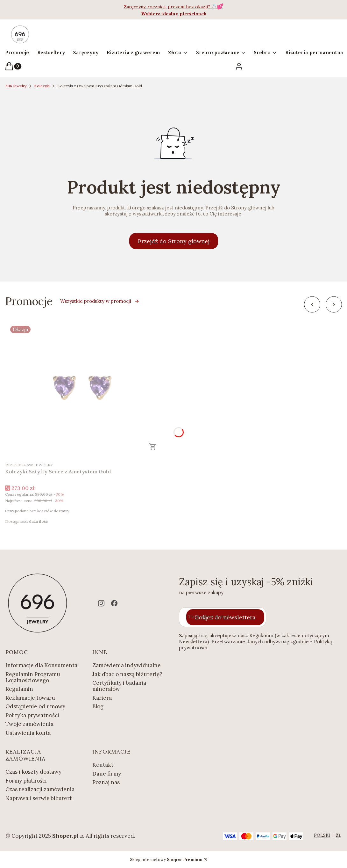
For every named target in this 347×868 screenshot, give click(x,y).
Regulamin (19, 689)
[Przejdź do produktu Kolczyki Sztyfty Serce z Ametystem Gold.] (85, 389)
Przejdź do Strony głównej (174, 241)
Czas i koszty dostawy (33, 772)
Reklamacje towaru (30, 698)
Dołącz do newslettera (225, 617)
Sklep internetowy (166, 860)
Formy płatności (26, 781)
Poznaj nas (106, 782)
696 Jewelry (16, 86)
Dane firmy (107, 774)
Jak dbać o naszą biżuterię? (127, 674)
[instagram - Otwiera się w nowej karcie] (101, 603)
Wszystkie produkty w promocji (100, 301)
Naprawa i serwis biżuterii (39, 798)
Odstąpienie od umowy (35, 706)
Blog (98, 706)
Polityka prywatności (32, 715)
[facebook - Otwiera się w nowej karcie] (114, 603)
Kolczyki (42, 86)
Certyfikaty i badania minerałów (119, 686)
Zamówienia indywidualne (127, 665)
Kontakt (103, 765)
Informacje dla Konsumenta (41, 665)
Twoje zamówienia (29, 724)
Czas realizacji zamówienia (40, 789)
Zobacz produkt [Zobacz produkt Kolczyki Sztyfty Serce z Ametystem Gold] (153, 447)
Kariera (102, 698)
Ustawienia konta (28, 733)
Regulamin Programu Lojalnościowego (33, 677)
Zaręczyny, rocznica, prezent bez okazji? (168, 7)
